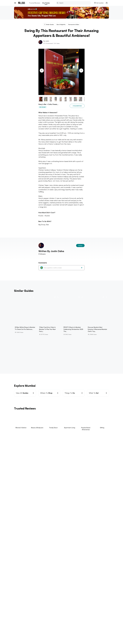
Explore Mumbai (19, 539)
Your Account (49, 625)
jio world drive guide (27, 543)
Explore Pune (18, 575)
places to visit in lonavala (83, 546)
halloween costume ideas (58, 607)
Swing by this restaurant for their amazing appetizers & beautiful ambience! (70, 612)
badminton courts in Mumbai (87, 543)
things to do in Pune (47, 577)
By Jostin (46, 41)
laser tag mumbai (38, 546)
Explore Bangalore (20, 554)
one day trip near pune (33, 577)
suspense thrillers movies (22, 605)
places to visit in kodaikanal (58, 557)
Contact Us (17, 631)
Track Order (31, 628)
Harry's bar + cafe (44, 612)
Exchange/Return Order (35, 625)
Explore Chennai (20, 561)
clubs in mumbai (82, 541)
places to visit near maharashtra (28, 548)
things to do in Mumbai (46, 548)
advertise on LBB (19, 634)
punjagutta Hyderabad (59, 584)
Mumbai (20, 612)
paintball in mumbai (69, 545)
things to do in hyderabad (22, 584)
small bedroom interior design (40, 605)
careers (16, 628)
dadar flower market (68, 546)
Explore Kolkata (19, 589)
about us (17, 625)
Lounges (35, 612)
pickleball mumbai (25, 546)
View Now (26, 460)
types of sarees (72, 605)
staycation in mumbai (43, 545)
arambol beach (32, 571)
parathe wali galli (19, 598)
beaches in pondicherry (37, 564)
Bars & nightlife (27, 612)
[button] (99, 3)
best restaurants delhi (48, 598)
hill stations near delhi (33, 598)
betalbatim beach (43, 571)
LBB (15, 612)
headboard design (72, 607)
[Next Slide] (81, 70)
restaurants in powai (20, 541)
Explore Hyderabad (20, 582)
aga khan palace (19, 577)
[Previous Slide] (42, 70)
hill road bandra (72, 543)
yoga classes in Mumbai (35, 541)
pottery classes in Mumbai (84, 545)
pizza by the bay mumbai (77, 548)
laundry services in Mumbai (67, 541)
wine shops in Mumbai (62, 548)
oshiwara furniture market (52, 546)
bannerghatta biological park (40, 557)
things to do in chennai (21, 564)
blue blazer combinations (58, 605)
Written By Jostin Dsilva (51, 251)
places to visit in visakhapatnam (41, 584)
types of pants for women (88, 607)
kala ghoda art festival (59, 543)
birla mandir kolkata (20, 591)
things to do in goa (20, 571)
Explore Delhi (18, 596)
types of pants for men (42, 607)
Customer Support (33, 631)
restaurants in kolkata (48, 591)
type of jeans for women (86, 605)
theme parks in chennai (52, 564)
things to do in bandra (28, 545)
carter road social (92, 548)
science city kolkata (33, 591)
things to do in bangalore (22, 557)
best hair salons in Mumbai (43, 543)
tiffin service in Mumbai (51, 541)
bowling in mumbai (57, 545)
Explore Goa (18, 568)
